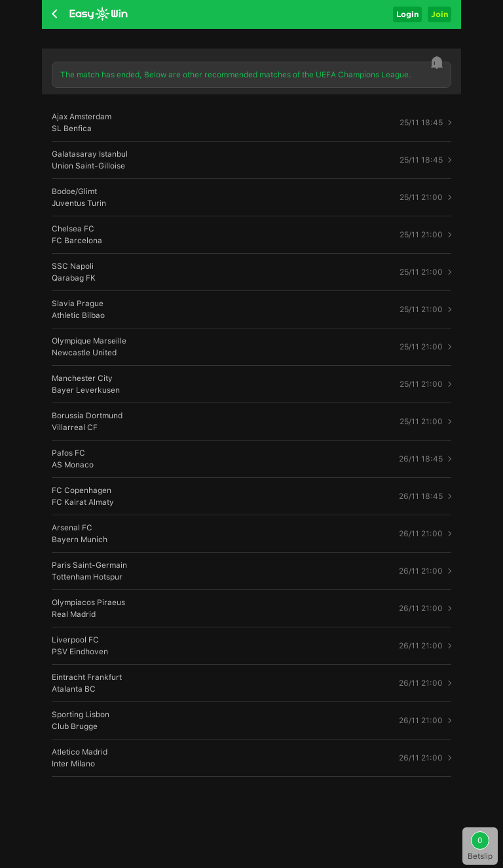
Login (407, 14)
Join (439, 14)
